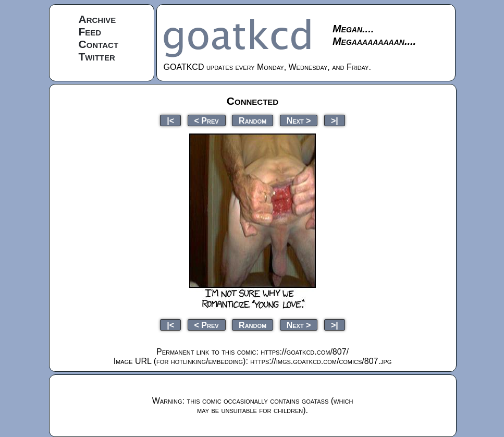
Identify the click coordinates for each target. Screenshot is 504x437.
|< (170, 120)
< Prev (207, 120)
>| (335, 120)
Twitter (97, 57)
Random (253, 120)
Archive (97, 19)
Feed (90, 32)
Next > (299, 120)
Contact (99, 44)
